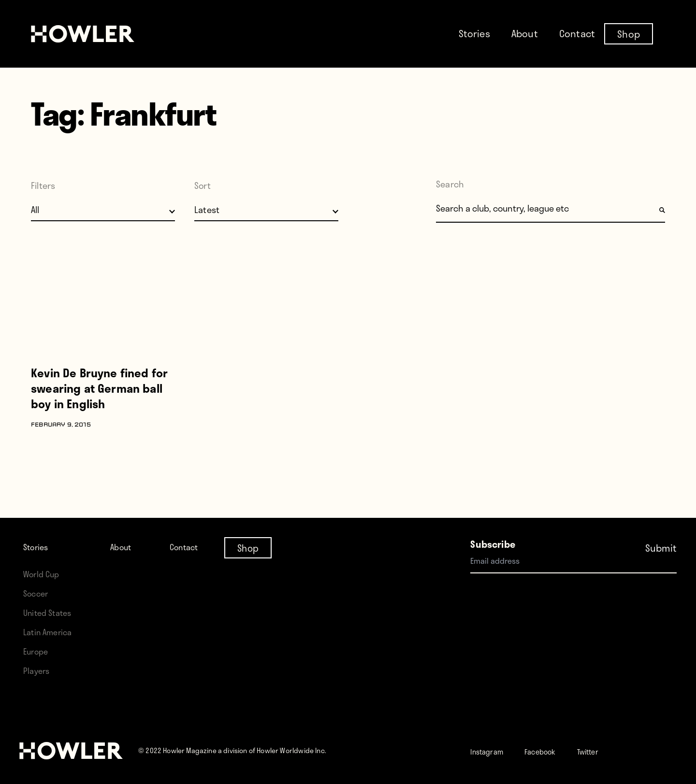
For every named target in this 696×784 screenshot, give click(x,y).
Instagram (492, 751)
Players (39, 670)
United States (51, 612)
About (525, 33)
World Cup (45, 574)
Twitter (613, 751)
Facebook (556, 751)
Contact (577, 33)
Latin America (51, 632)
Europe (38, 651)
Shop (629, 33)
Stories (474, 33)
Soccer (38, 593)
